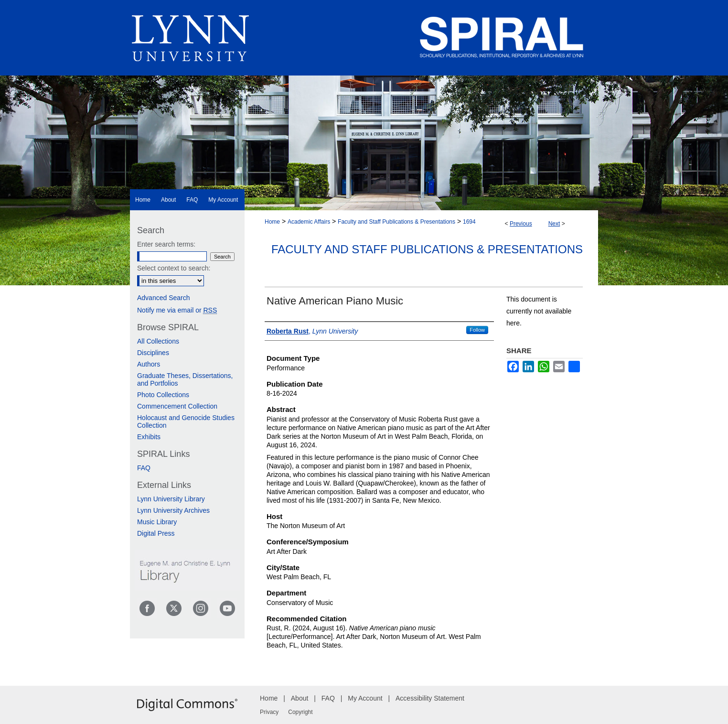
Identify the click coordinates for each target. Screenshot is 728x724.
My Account (365, 698)
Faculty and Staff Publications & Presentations (396, 222)
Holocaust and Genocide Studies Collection (186, 421)
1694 (469, 222)
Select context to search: (174, 268)
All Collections (158, 341)
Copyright (300, 712)
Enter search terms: (166, 244)
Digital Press (156, 533)
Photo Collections (163, 395)
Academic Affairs (309, 222)
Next (554, 224)
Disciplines (153, 353)
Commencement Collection (177, 406)
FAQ (144, 468)
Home (272, 222)
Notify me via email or (177, 310)
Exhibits (149, 437)
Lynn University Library (171, 499)
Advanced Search (164, 298)
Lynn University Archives (173, 510)
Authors (149, 364)
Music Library (157, 522)
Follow (477, 330)
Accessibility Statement (430, 698)
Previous (521, 224)
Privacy (269, 712)
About (300, 698)
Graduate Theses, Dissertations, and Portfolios (185, 379)
